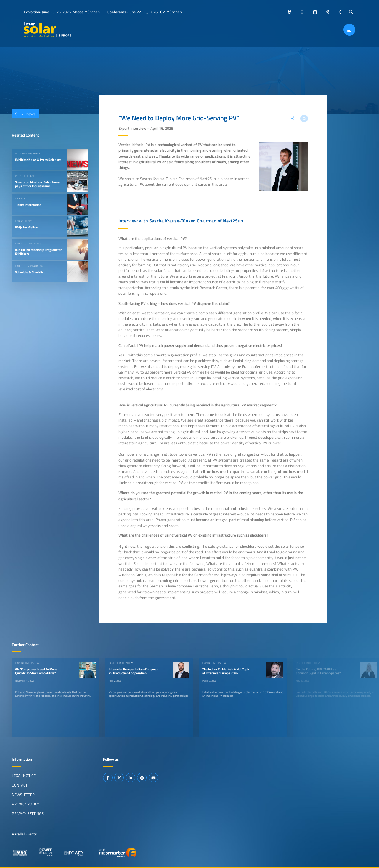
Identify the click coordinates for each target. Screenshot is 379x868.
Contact (20, 785)
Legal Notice (24, 776)
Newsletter (23, 795)
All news (24, 114)
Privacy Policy (25, 804)
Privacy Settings (28, 813)
